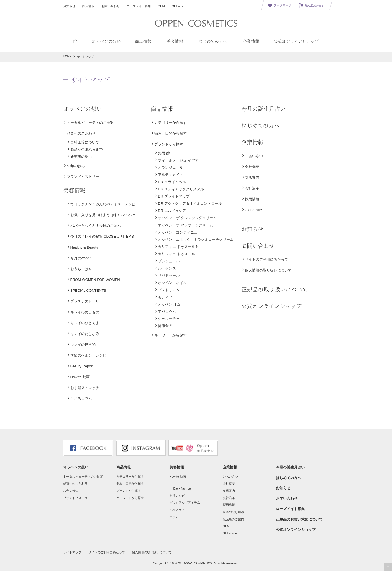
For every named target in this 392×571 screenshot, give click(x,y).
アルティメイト (171, 175)
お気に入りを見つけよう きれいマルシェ (103, 215)
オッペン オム (169, 304)
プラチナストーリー (87, 301)
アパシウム (167, 312)
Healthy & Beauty (84, 247)
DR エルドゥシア (172, 211)
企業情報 (252, 142)
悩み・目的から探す (130, 483)
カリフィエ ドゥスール (176, 254)
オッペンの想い (83, 109)
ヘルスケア (177, 510)
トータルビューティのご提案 (90, 123)
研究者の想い (81, 157)
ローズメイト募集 (139, 6)
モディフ (165, 297)
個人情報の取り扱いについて (268, 270)
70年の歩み (71, 491)
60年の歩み (76, 166)
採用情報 (88, 6)
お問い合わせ (111, 6)
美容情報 (74, 190)
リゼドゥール (169, 276)
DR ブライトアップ (174, 196)
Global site (179, 6)
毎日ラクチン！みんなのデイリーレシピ (103, 204)
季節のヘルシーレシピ (88, 355)
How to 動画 (80, 377)
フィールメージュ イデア (178, 160)
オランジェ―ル (171, 167)
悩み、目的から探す (171, 133)
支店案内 (252, 177)
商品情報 (162, 109)
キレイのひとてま (85, 323)
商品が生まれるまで (87, 149)
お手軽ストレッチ (85, 388)
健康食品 (165, 326)
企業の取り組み (233, 512)
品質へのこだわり (81, 133)
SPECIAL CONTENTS (88, 290)
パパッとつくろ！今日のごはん (96, 226)
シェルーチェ (169, 319)
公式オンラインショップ (271, 306)
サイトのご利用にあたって (267, 259)
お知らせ (69, 6)
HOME (67, 57)
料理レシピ (177, 496)
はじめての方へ (260, 126)
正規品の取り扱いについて (275, 290)
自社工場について (85, 142)
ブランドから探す (169, 144)
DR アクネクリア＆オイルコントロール (190, 203)
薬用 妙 (164, 153)
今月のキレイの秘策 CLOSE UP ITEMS (102, 236)
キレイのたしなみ (85, 334)
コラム (174, 517)
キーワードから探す (171, 335)
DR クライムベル (172, 182)
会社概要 (252, 167)
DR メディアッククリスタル (181, 189)
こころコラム (81, 399)
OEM (161, 6)
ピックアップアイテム (185, 503)
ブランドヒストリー (83, 177)
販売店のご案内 (233, 519)
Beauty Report (82, 366)
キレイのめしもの (85, 312)
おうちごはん (81, 269)
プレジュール (169, 261)
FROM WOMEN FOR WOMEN (95, 280)
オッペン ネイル (172, 283)
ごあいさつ (254, 156)
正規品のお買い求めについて (299, 519)
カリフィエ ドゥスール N (178, 247)
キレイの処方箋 (83, 345)
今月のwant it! (81, 258)
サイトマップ (72, 552)
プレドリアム (169, 290)
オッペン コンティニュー (180, 232)
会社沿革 (252, 188)
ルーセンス (167, 268)
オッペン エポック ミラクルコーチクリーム (196, 240)
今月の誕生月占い (263, 109)
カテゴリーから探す (171, 123)
